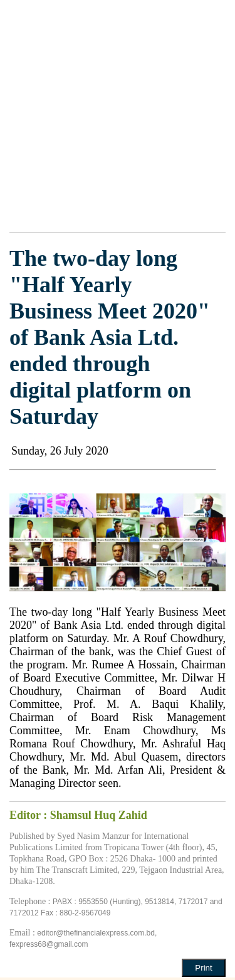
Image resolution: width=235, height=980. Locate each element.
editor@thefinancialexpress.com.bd (96, 933)
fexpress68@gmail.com (49, 944)
